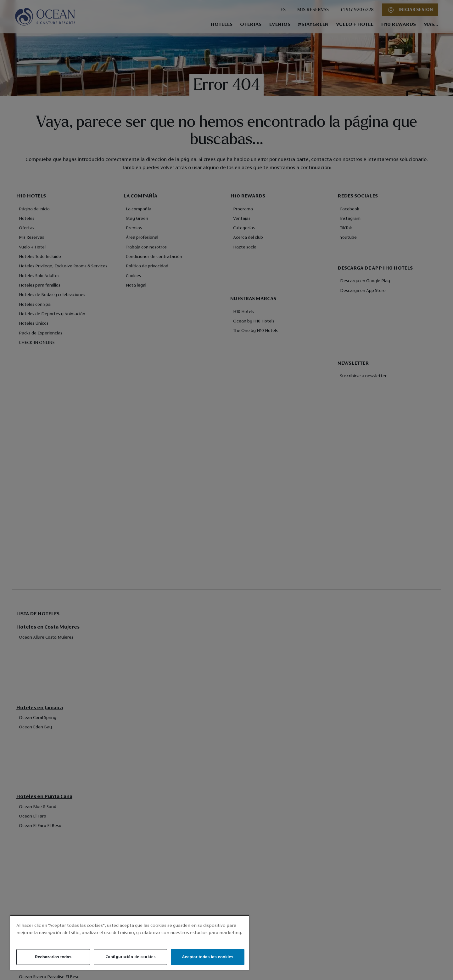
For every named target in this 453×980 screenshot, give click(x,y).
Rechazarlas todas (53, 957)
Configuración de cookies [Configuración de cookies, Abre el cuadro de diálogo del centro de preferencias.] (130, 957)
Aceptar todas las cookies (208, 957)
